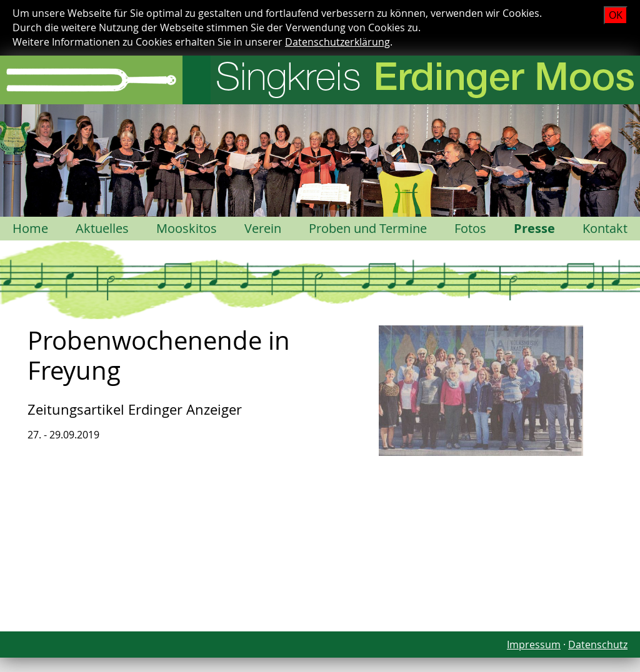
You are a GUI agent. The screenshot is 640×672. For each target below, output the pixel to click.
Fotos (470, 228)
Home (30, 228)
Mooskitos (187, 228)
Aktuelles (102, 228)
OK (616, 15)
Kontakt (605, 228)
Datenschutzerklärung (337, 42)
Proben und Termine (368, 228)
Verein (263, 228)
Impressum (534, 645)
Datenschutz (598, 645)
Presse (534, 228)
